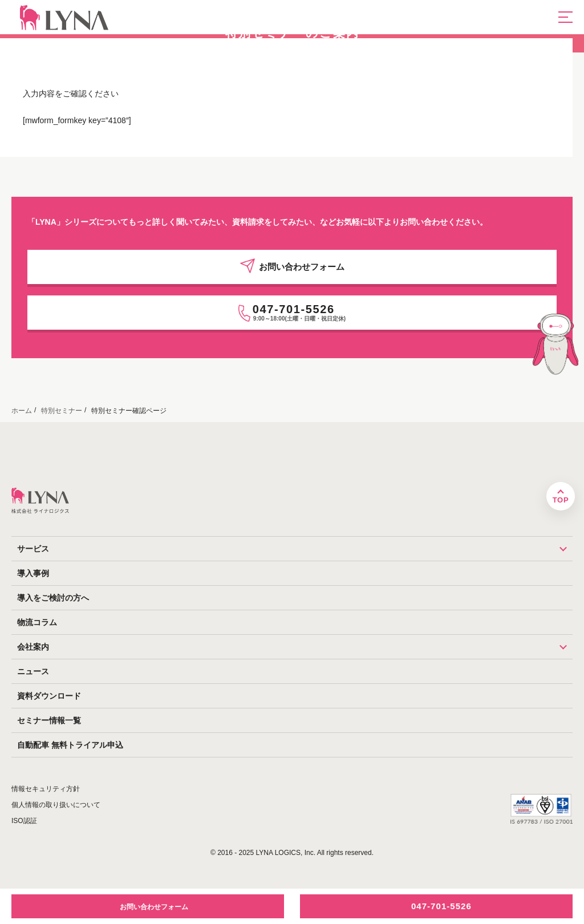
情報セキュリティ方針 (46, 789)
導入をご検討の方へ (53, 598)
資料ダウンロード (49, 696)
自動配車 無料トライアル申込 (70, 745)
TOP (561, 500)
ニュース (33, 671)
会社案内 (295, 647)
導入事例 (33, 573)
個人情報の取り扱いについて (56, 805)
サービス (295, 549)
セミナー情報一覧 (49, 720)
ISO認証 (24, 821)
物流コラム (37, 622)
